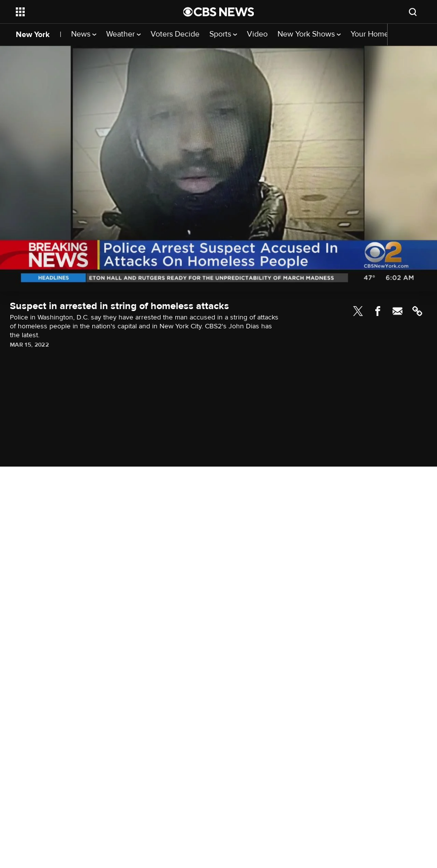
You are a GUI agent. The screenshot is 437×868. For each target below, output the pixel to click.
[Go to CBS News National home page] (219, 12)
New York (33, 35)
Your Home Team (380, 34)
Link (417, 311)
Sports (223, 34)
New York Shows (309, 34)
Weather (123, 34)
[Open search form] (413, 12)
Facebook (378, 311)
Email (397, 311)
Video (257, 34)
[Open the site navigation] (83, 12)
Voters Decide (175, 34)
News (84, 34)
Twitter (358, 311)
